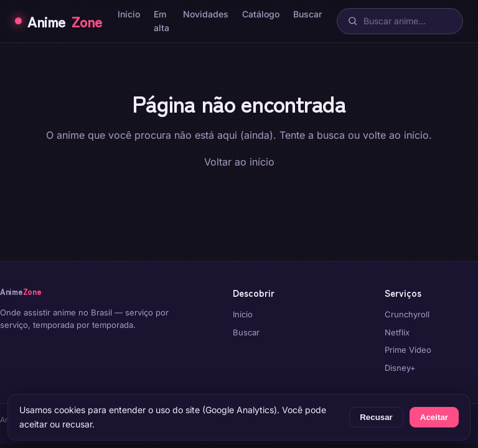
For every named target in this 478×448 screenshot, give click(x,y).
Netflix (397, 332)
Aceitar (434, 417)
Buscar (307, 14)
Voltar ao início (239, 162)
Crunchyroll (407, 314)
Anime (59, 21)
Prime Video (408, 350)
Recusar (376, 417)
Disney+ (400, 368)
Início (129, 14)
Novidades (206, 14)
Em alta (162, 21)
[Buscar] (400, 21)
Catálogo (261, 14)
